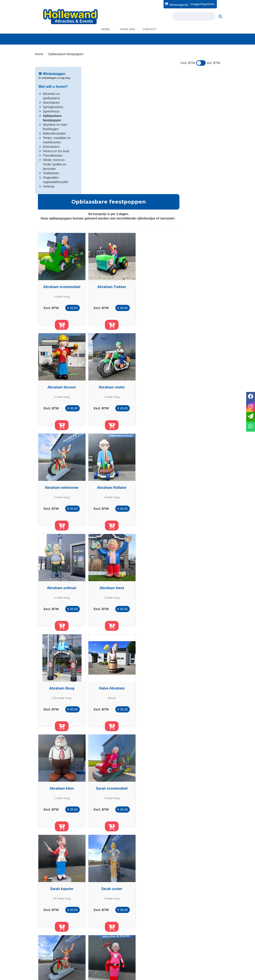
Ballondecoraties (54, 133)
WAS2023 (93, 962)
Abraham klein (151, 475)
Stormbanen (51, 103)
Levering (140, 953)
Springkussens (53, 107)
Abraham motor (106, 267)
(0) (176, 4)
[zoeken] (220, 17)
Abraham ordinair (106, 371)
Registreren (208, 4)
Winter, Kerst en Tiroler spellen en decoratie (55, 164)
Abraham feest (151, 371)
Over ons (127, 29)
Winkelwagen (52, 74)
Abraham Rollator (196, 267)
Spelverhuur (51, 111)
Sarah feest (106, 786)
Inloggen (196, 4)
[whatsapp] (251, 427)
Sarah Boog (151, 786)
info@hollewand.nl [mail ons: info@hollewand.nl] (54, 961)
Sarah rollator (151, 682)
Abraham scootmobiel (106, 164)
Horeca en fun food (56, 151)
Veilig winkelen (144, 958)
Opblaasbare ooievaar (106, 889)
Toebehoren (51, 173)
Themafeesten (52, 156)
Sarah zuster (151, 578)
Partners (92, 958)
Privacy (139, 962)
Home (105, 29)
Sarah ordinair (196, 682)
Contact (150, 29)
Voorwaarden (191, 958)
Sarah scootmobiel (196, 475)
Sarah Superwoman (106, 682)
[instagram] (216, 976)
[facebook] (208, 976)
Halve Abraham (106, 475)
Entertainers (51, 147)
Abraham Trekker (151, 164)
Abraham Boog (196, 371)
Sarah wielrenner (196, 578)
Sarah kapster (106, 578)
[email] (251, 417)
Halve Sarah (196, 786)
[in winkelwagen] (106, 206)
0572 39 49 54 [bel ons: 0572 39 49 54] (51, 954)
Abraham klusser (196, 164)
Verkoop (48, 186)
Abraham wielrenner (151, 267)
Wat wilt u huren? (53, 87)
